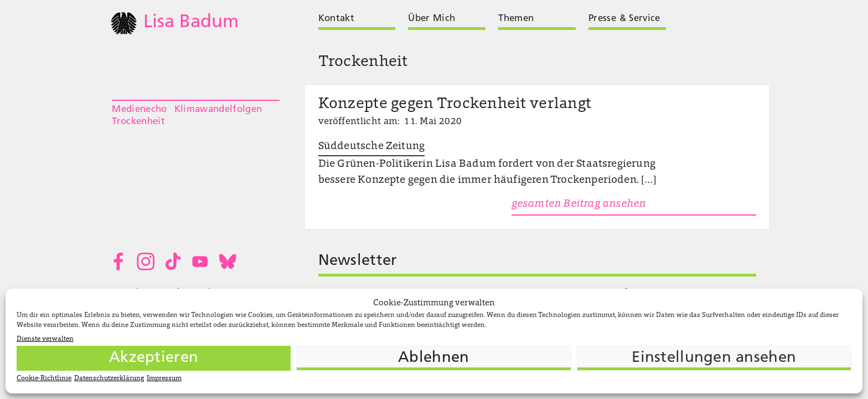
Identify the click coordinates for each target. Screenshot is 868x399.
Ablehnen (433, 358)
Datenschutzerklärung (109, 378)
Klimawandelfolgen (218, 109)
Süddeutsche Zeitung (372, 147)
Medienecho (139, 109)
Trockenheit (138, 122)
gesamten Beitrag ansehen (579, 204)
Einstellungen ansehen (714, 358)
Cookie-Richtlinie (44, 378)
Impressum (164, 378)
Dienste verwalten (45, 339)
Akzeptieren (154, 358)
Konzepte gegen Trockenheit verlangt (455, 104)
